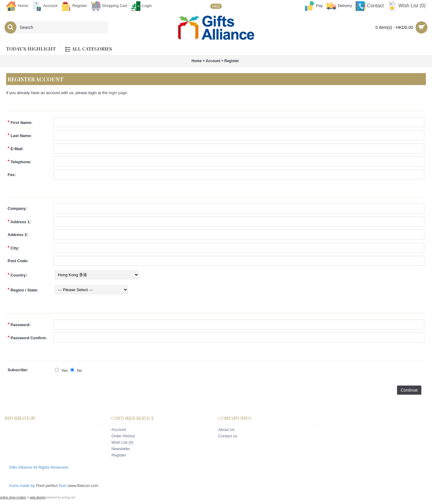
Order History (123, 436)
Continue (409, 390)
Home (196, 61)
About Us (226, 430)
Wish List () (122, 442)
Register (232, 61)
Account (213, 61)
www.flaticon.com (83, 486)
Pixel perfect (47, 486)
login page (118, 93)
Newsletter (121, 449)
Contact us (228, 436)
